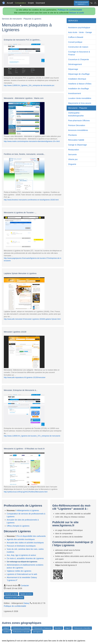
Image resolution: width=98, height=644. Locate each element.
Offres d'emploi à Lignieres (18, 526)
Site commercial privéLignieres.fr (82, 3)
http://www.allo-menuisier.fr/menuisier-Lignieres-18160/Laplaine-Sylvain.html (32, 319)
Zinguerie (72, 164)
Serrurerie (72, 154)
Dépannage (73, 69)
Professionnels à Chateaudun (21, 628)
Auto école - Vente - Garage (80, 32)
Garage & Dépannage (77, 145)
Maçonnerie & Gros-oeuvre (80, 103)
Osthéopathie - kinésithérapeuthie (76, 114)
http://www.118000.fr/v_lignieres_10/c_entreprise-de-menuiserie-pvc (29, 85)
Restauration (74, 150)
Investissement (75, 93)
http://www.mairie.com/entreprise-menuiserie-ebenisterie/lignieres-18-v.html (32, 141)
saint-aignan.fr (37, 632)
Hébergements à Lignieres (28, 510)
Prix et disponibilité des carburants (31, 536)
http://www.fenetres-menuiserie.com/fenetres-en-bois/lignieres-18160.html (31, 200)
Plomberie (72, 135)
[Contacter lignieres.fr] (95, 3)
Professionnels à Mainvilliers (82, 628)
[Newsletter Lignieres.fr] (91, 3)
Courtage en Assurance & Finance (79, 53)
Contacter (25, 585)
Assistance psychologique (79, 27)
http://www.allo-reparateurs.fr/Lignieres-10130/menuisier (25, 377)
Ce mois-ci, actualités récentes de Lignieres (25, 558)
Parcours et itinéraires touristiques (21, 546)
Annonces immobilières (78, 130)
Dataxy (27, 603)
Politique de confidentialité (70, 10)
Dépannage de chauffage (79, 74)
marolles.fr (6, 632)
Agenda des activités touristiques (21, 539)
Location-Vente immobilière (80, 98)
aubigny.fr (6, 628)
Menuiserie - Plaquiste (78, 108)
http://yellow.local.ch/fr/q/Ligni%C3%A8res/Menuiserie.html (26, 492)
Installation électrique (77, 79)
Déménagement (75, 64)
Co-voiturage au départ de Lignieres (22, 562)
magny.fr (68, 628)
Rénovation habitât (76, 140)
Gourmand (40, 3)
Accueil (10, 3)
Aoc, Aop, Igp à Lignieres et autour (21, 555)
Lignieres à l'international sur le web (22, 574)
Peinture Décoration (77, 125)
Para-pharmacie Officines (79, 121)
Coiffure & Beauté (76, 37)
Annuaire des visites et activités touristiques (25, 543)
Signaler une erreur (26, 594)
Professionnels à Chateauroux (42, 628)
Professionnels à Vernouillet (21, 632)
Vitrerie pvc (73, 159)
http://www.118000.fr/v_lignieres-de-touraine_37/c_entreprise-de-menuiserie (32, 436)
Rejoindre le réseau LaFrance (14, 598)
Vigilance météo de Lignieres (19, 571)
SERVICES (73, 21)
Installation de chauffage (78, 89)
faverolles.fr (58, 628)
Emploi (31, 3)
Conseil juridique (75, 42)
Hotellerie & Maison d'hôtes (80, 84)
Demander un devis (11, 594)
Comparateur (20, 3)
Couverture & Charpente (79, 59)
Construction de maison (78, 47)
